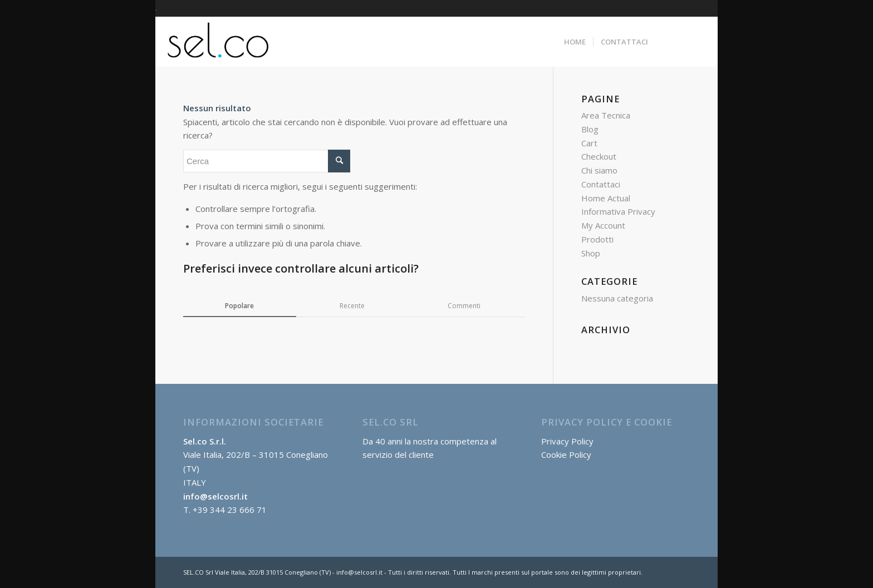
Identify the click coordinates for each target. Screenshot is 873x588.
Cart (589, 143)
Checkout (599, 156)
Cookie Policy (566, 454)
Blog (590, 129)
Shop (591, 253)
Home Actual (606, 198)
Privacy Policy (567, 441)
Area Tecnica (606, 115)
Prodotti (597, 239)
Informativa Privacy (618, 211)
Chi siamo (599, 170)
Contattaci (601, 184)
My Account (603, 225)
